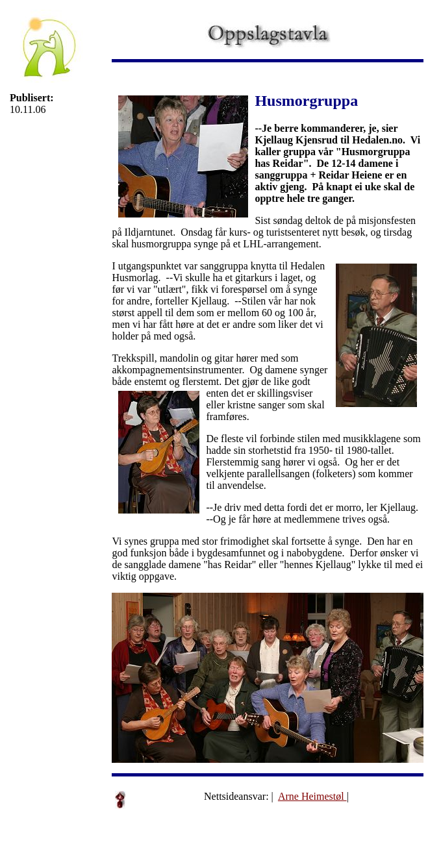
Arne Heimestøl (312, 796)
